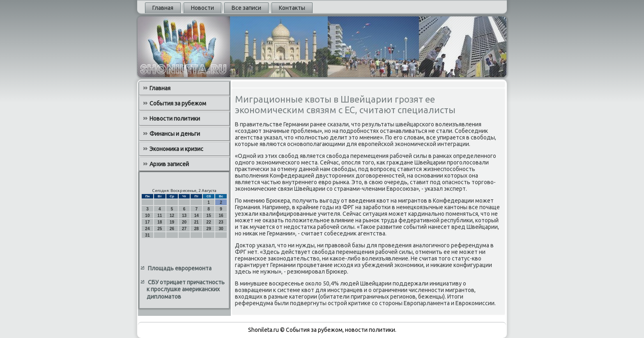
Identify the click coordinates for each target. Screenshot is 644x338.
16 (221, 216)
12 (172, 216)
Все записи (246, 8)
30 (221, 229)
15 (209, 216)
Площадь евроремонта (180, 268)
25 (160, 229)
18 (160, 222)
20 (184, 222)
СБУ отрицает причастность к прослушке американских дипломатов (186, 289)
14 (197, 216)
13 (184, 216)
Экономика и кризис (176, 149)
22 (209, 222)
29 (209, 229)
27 (184, 229)
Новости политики (175, 119)
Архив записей (169, 164)
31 (147, 235)
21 (197, 222)
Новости (202, 8)
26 (172, 229)
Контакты (292, 8)
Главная (163, 8)
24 (147, 229)
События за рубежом (178, 103)
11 (160, 216)
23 (221, 222)
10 (147, 216)
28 (197, 229)
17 (147, 222)
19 (172, 222)
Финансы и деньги (175, 134)
